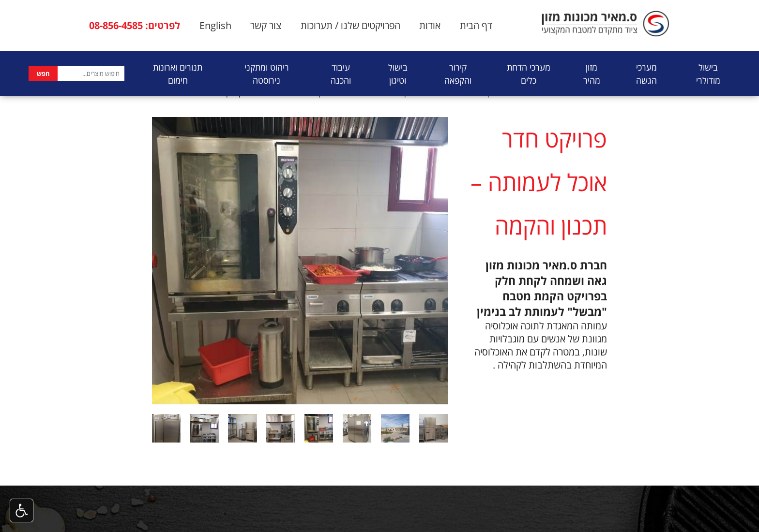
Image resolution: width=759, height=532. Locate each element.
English (215, 25)
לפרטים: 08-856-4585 (135, 25)
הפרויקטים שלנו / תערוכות (350, 25)
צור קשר (266, 25)
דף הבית (476, 25)
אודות (430, 25)
